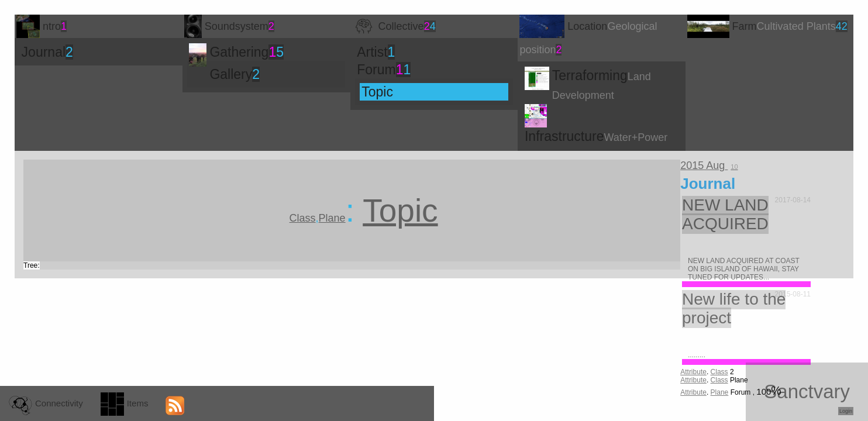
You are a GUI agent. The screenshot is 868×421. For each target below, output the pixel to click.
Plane (720, 392)
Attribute (693, 372)
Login (846, 411)
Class (719, 372)
